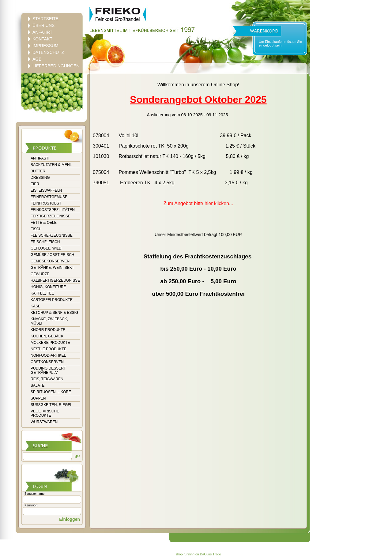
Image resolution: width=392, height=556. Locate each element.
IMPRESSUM (45, 46)
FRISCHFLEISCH (45, 242)
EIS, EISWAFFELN (46, 190)
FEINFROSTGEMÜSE (49, 197)
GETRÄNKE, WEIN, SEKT (52, 268)
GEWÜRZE (40, 274)
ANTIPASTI (40, 158)
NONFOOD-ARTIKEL (48, 355)
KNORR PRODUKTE (48, 330)
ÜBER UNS (43, 25)
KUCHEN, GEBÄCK (47, 336)
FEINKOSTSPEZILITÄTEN (53, 210)
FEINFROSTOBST (46, 203)
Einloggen (70, 519)
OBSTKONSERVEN (47, 362)
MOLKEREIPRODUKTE (50, 343)
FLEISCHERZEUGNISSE (52, 235)
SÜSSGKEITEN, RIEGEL (51, 405)
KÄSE (36, 306)
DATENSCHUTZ (48, 52)
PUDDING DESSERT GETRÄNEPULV (48, 370)
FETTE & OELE (44, 223)
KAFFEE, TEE (42, 293)
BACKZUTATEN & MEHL (51, 165)
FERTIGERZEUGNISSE (51, 216)
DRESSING (40, 178)
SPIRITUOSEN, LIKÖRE (51, 392)
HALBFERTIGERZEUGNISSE (55, 280)
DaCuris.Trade (211, 554)
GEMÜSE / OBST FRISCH (52, 255)
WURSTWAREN (44, 422)
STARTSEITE (45, 19)
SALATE (38, 385)
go (76, 456)
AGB (37, 59)
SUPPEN (38, 398)
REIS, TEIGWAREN (47, 379)
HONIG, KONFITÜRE (48, 287)
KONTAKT (42, 39)
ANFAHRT (42, 32)
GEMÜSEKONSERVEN (50, 261)
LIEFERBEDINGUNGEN (56, 66)
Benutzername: (35, 494)
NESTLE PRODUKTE (49, 349)
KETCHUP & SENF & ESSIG (54, 313)
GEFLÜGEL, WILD (46, 248)
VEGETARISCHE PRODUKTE (45, 413)
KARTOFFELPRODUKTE (52, 300)
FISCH (36, 229)
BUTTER (38, 171)
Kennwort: (31, 505)
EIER (35, 184)
